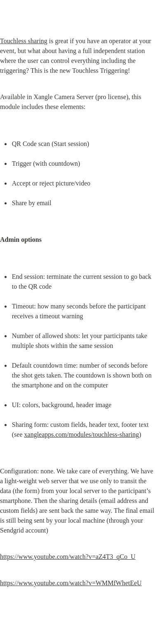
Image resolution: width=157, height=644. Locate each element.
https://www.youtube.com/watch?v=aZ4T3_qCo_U (68, 557)
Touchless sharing (24, 41)
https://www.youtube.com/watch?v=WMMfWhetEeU (71, 583)
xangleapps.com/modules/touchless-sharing (82, 434)
